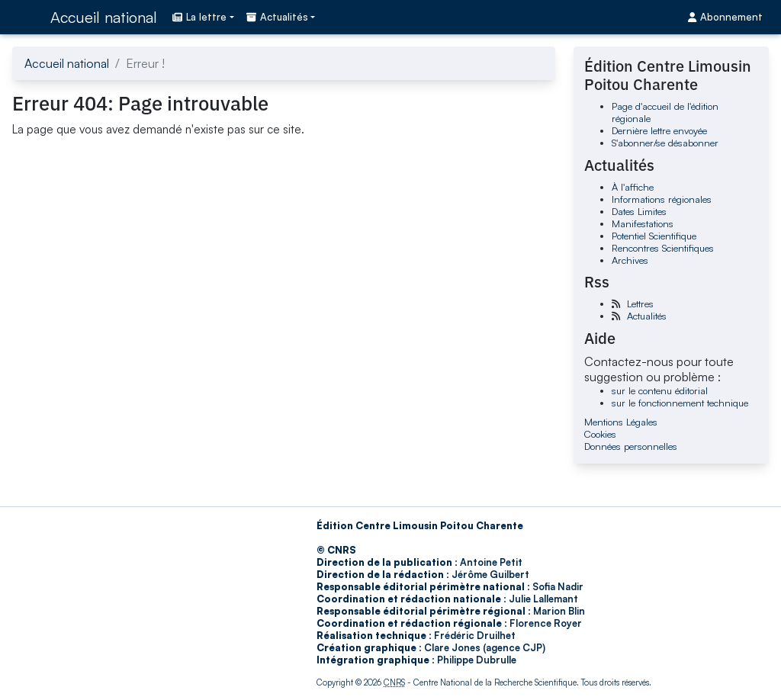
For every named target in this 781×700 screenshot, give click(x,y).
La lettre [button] (199, 17)
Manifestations (643, 223)
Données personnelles (631, 446)
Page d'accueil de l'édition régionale (665, 112)
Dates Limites (639, 211)
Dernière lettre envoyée (659, 130)
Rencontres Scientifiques (663, 248)
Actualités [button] (277, 17)
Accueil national (104, 17)
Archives (630, 260)
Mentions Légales (621, 422)
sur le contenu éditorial (660, 390)
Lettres (640, 303)
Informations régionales (662, 199)
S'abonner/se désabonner (665, 143)
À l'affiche (633, 187)
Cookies (600, 434)
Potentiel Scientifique (654, 236)
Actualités (647, 316)
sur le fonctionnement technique (680, 403)
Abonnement (725, 17)
